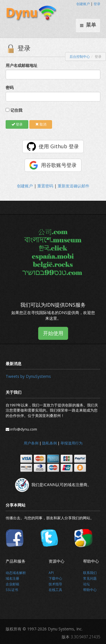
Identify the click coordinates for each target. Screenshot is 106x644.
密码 (10, 87)
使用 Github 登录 (59, 146)
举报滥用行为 (72, 443)
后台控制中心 (80, 57)
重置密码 (45, 186)
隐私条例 (49, 443)
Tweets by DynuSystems (28, 376)
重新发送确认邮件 (73, 186)
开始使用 (53, 333)
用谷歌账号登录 (59, 165)
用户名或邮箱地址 (21, 65)
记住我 (16, 110)
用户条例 (31, 443)
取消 (41, 124)
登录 (97, 4)
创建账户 (83, 4)
